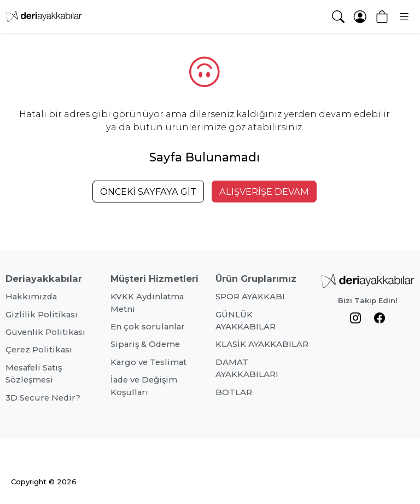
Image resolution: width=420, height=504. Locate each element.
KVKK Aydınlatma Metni (147, 303)
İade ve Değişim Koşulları (144, 386)
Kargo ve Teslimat (148, 362)
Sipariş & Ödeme (145, 344)
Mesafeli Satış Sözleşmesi (34, 374)
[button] (404, 16)
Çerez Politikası (39, 350)
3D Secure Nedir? (43, 398)
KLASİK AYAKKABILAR (262, 344)
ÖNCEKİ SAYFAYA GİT (148, 192)
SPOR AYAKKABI (250, 297)
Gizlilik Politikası (42, 315)
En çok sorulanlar (148, 327)
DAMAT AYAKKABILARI (247, 368)
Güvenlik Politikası (45, 332)
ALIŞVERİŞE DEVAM (264, 192)
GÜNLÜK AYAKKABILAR (246, 321)
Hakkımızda (31, 297)
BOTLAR (234, 392)
